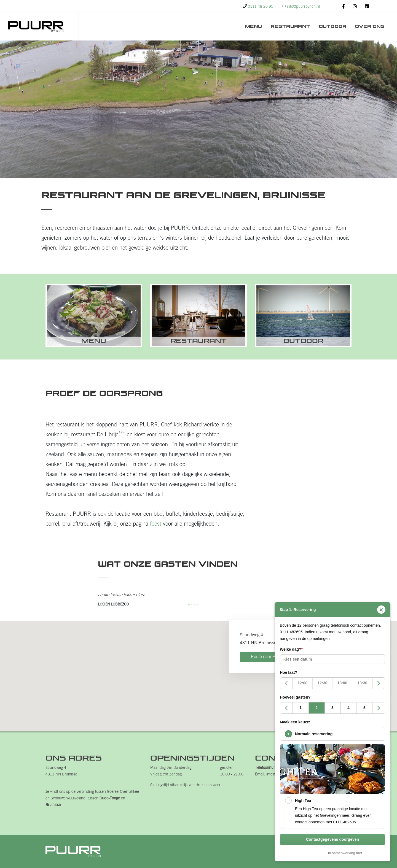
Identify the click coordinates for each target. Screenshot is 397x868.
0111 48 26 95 (261, 7)
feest (156, 524)
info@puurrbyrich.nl (303, 7)
